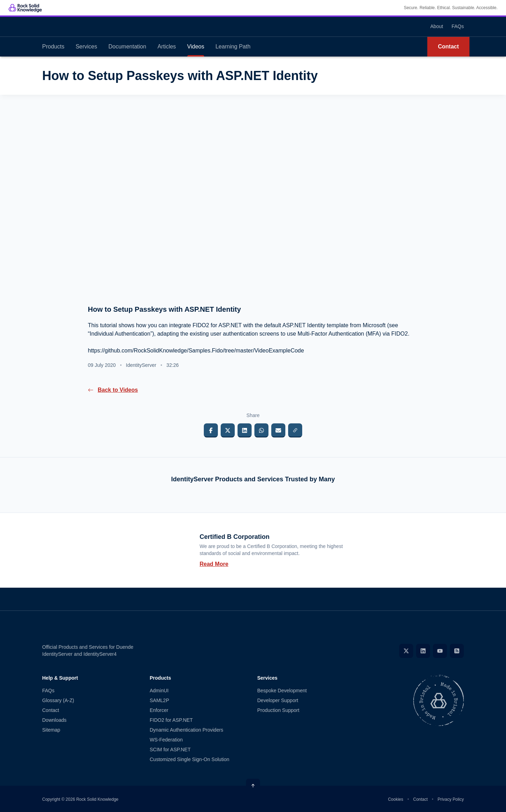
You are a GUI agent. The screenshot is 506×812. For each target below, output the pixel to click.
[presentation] (253, 204)
